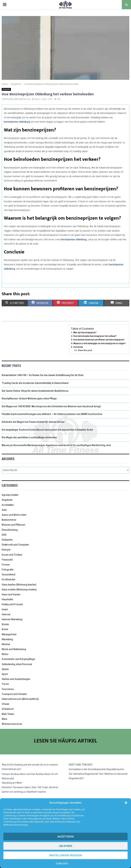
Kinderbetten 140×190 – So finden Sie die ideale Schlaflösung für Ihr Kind (43, 375)
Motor (5, 654)
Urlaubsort (8, 709)
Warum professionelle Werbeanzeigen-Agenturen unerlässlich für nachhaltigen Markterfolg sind (56, 445)
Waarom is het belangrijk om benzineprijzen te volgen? (99, 343)
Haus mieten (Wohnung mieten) (19, 590)
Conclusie (78, 347)
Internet (6, 614)
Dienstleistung (10, 530)
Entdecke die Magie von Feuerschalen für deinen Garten (33, 422)
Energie (6, 550)
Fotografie (8, 570)
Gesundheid (9, 575)
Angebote (6, 89)
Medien (6, 644)
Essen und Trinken (12, 555)
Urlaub (5, 704)
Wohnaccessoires (12, 724)
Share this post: (85, 350)
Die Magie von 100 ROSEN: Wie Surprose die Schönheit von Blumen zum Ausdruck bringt (51, 406)
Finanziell (7, 560)
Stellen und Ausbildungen (16, 679)
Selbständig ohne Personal (17, 664)
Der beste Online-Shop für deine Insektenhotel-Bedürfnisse (35, 391)
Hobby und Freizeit (12, 604)
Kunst (5, 629)
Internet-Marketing (12, 619)
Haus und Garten (11, 594)
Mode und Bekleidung (14, 649)
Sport (5, 674)
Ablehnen (66, 846)
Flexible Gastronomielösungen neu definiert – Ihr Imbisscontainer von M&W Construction (52, 414)
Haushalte (7, 599)
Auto (4, 510)
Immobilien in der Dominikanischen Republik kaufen (97, 769)
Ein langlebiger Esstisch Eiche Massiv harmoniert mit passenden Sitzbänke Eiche (47, 430)
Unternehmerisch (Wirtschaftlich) (20, 699)
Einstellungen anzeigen (66, 855)
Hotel (5, 609)
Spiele (5, 669)
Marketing (7, 639)
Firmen (6, 565)
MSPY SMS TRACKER (81, 765)
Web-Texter (8, 714)
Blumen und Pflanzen (13, 525)
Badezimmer (9, 520)
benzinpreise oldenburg (17, 122)
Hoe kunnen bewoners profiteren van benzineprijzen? (99, 340)
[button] (126, 803)
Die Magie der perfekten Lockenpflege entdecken (29, 437)
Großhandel (8, 579)
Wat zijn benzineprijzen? (85, 332)
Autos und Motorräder (14, 515)
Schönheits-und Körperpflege (18, 659)
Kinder (5, 624)
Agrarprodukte (10, 495)
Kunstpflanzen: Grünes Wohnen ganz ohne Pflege (29, 399)
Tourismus (8, 689)
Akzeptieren (66, 837)
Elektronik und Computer (15, 545)
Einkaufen (7, 540)
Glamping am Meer (12, 783)
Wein (4, 719)
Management (9, 634)
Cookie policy (62, 863)
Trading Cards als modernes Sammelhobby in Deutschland (35, 383)
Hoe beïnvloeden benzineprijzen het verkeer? (95, 336)
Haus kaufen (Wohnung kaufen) (19, 585)
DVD (4, 535)
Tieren (5, 684)
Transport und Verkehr (14, 694)
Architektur (8, 505)
